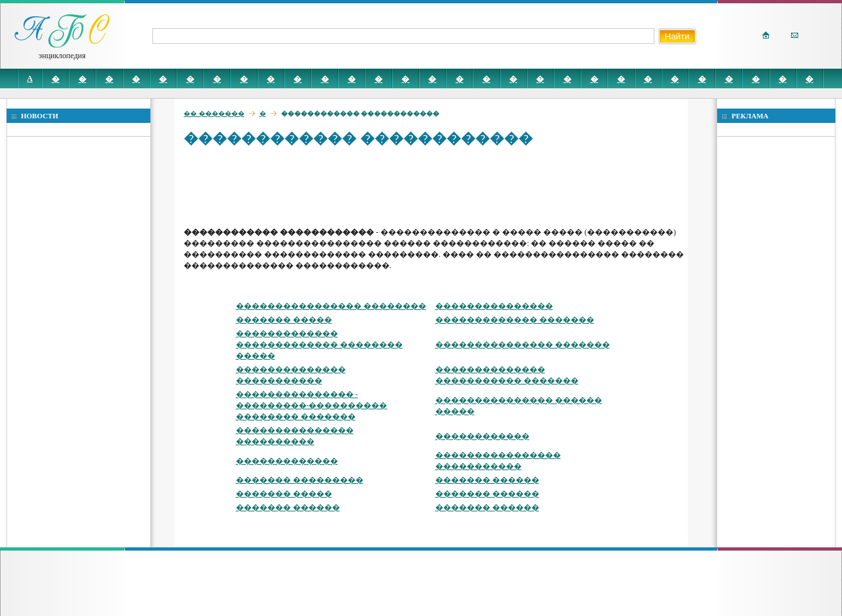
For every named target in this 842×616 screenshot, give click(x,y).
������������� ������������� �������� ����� (319, 345)
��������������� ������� (523, 345)
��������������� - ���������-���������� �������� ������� (312, 405)
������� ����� (284, 320)
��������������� (494, 306)
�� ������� (214, 113)
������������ (482, 436)
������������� (287, 461)
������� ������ (487, 480)
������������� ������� (515, 320)
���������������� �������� (331, 306)
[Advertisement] (422, 186)
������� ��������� (300, 480)
